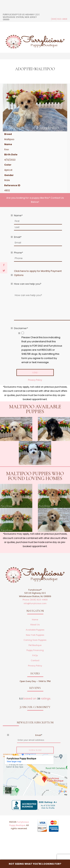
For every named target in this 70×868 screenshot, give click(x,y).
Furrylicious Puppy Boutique (19, 824)
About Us (35, 625)
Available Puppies (35, 630)
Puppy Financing (35, 650)
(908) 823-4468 (59, 19)
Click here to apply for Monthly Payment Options (38, 273)
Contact (35, 660)
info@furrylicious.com (35, 603)
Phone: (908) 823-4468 (35, 600)
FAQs (35, 655)
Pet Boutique (35, 645)
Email (18, 237)
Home (35, 620)
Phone (18, 253)
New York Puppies (35, 635)
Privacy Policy (35, 380)
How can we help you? (28, 284)
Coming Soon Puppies (35, 640)
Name (18, 215)
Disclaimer (21, 328)
